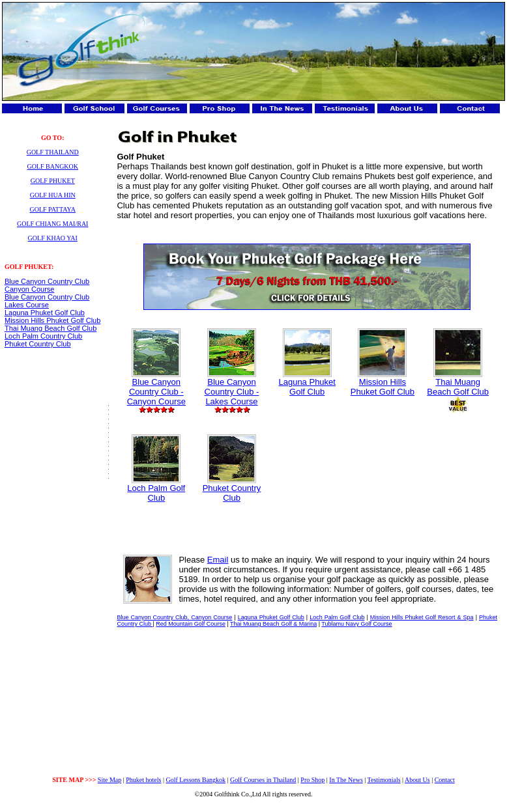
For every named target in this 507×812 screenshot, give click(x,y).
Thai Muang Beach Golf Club (51, 328)
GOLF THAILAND (53, 152)
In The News (346, 780)
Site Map (109, 780)
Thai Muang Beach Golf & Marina (273, 624)
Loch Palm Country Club (43, 336)
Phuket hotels (143, 780)
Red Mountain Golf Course (191, 624)
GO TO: (52, 138)
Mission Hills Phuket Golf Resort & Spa (422, 617)
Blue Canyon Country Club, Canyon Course (174, 617)
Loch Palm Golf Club (156, 489)
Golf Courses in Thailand (263, 780)
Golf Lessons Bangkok (196, 780)
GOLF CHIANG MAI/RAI (52, 224)
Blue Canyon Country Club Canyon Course (47, 285)
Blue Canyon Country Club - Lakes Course (232, 388)
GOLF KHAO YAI (53, 238)
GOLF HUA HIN (53, 195)
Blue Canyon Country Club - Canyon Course (156, 388)
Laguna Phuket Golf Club (45, 313)
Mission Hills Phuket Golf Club (52, 320)
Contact (445, 780)
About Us (417, 780)
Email (218, 560)
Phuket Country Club (38, 344)
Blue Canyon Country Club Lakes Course (47, 301)
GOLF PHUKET (53, 181)
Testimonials (384, 780)
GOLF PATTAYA (53, 209)
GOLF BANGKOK (52, 166)
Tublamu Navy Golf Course (356, 624)
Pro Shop (312, 780)
